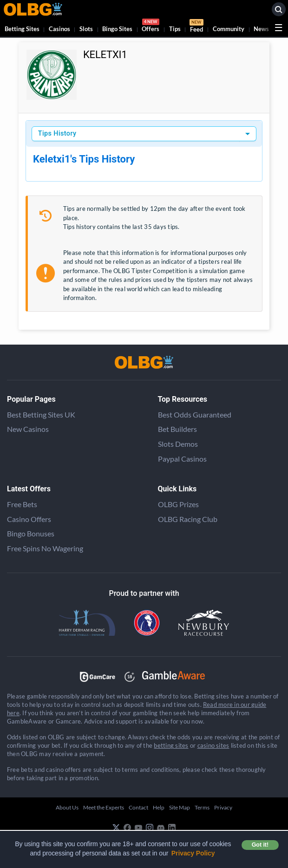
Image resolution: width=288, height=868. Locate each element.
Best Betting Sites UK (41, 414)
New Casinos (28, 429)
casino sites (213, 745)
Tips (175, 29)
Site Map (180, 807)
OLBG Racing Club (188, 519)
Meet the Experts (104, 807)
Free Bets (22, 504)
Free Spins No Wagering (45, 548)
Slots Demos (178, 444)
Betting (22, 29)
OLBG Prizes (178, 504)
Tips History (57, 134)
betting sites (171, 745)
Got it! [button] (260, 845)
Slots (86, 29)
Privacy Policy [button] (193, 853)
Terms (202, 807)
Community (229, 29)
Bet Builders (177, 429)
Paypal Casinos (182, 459)
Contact (138, 807)
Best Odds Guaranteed (195, 414)
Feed (196, 27)
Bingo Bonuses (31, 533)
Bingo (117, 29)
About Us (67, 807)
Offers (151, 27)
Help (159, 807)
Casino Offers (29, 519)
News (261, 29)
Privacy (223, 807)
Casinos (59, 29)
